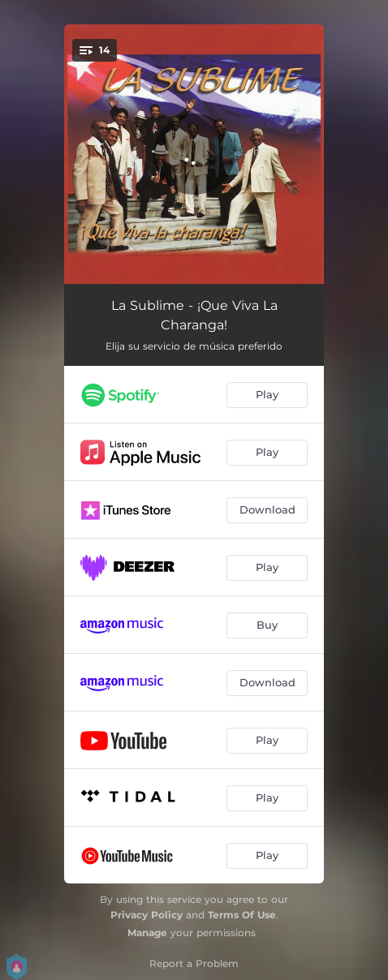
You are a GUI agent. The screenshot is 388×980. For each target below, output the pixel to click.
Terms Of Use (242, 915)
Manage (147, 933)
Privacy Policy (147, 915)
